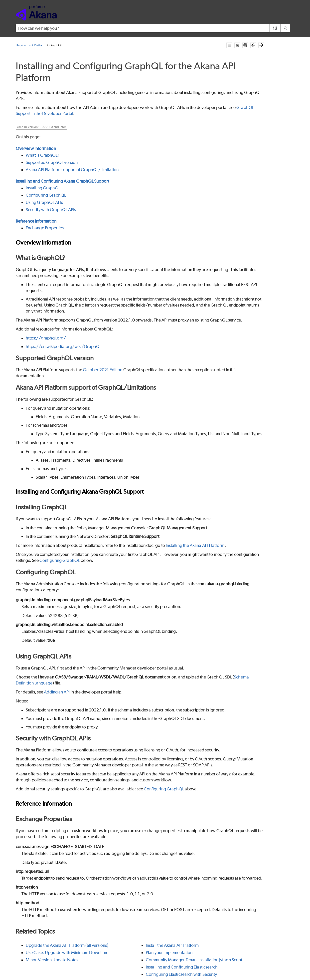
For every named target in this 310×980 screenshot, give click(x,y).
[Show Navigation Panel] (287, 13)
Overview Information (36, 148)
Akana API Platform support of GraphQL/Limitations (73, 170)
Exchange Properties (45, 228)
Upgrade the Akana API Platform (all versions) (67, 945)
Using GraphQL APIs (44, 202)
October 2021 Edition (103, 370)
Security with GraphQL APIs (51, 210)
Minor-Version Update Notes (52, 960)
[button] (275, 28)
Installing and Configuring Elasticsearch (182, 967)
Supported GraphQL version (52, 162)
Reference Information (36, 221)
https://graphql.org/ (46, 338)
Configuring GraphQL (46, 195)
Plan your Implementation (169, 953)
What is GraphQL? (43, 155)
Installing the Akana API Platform (195, 545)
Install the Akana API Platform (172, 945)
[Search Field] (153, 28)
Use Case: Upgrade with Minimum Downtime (67, 953)
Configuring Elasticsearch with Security (181, 974)
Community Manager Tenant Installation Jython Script (194, 960)
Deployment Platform (31, 45)
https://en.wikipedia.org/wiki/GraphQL (64, 346)
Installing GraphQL (43, 188)
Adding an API (57, 692)
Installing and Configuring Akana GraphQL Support (62, 181)
